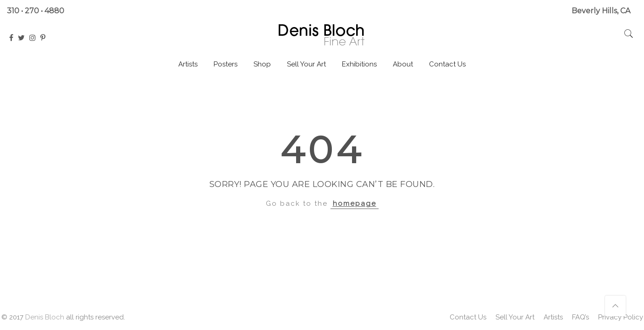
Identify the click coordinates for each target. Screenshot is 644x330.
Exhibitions (359, 64)
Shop (262, 64)
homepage (355, 203)
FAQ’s (581, 317)
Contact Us (447, 64)
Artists (188, 64)
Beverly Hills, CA (601, 11)
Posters (226, 64)
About (403, 64)
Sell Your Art (306, 64)
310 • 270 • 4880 (36, 11)
